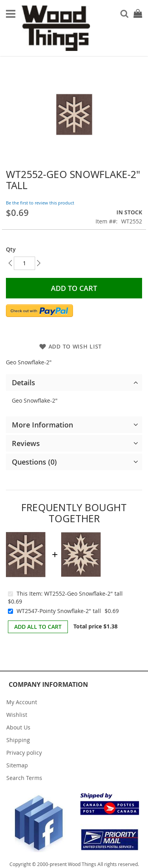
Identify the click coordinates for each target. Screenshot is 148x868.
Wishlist (17, 715)
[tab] (74, 382)
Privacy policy (24, 753)
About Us (18, 727)
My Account (22, 702)
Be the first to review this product (40, 203)
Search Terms (24, 778)
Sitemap (17, 765)
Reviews (26, 443)
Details (23, 382)
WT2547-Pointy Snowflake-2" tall (59, 611)
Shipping (18, 740)
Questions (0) (34, 462)
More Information (42, 425)
